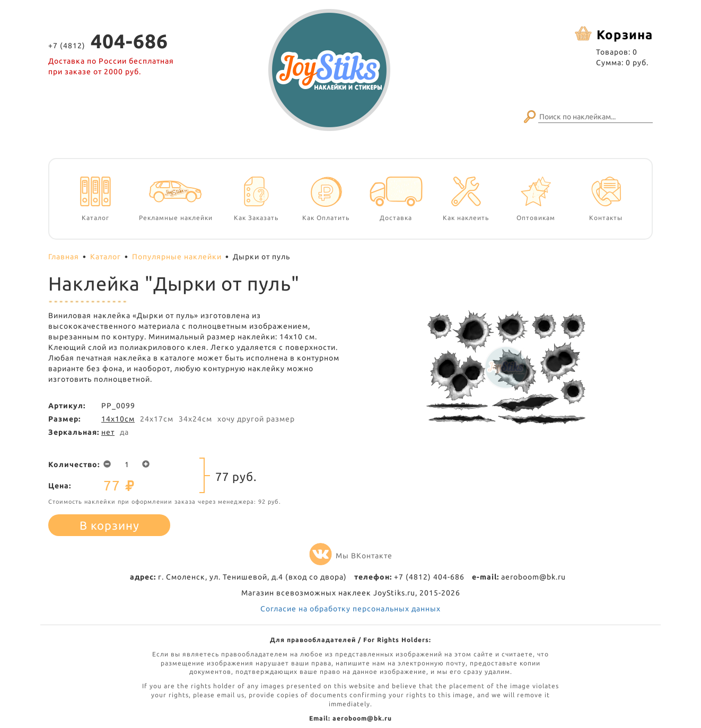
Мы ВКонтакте (351, 556)
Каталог (106, 257)
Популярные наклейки (177, 257)
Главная (64, 257)
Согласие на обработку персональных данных (350, 609)
